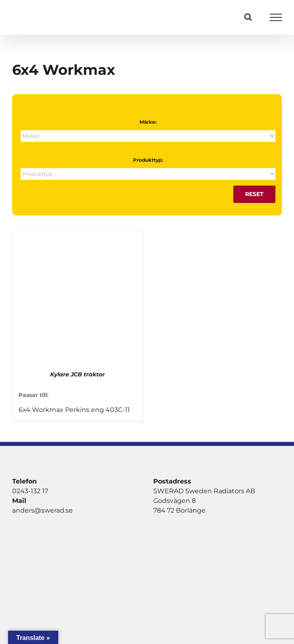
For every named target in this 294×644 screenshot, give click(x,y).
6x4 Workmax (41, 410)
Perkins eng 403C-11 (97, 410)
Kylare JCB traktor (77, 374)
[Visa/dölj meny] (276, 17)
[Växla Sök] (248, 17)
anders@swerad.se (42, 510)
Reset (254, 194)
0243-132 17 (30, 491)
